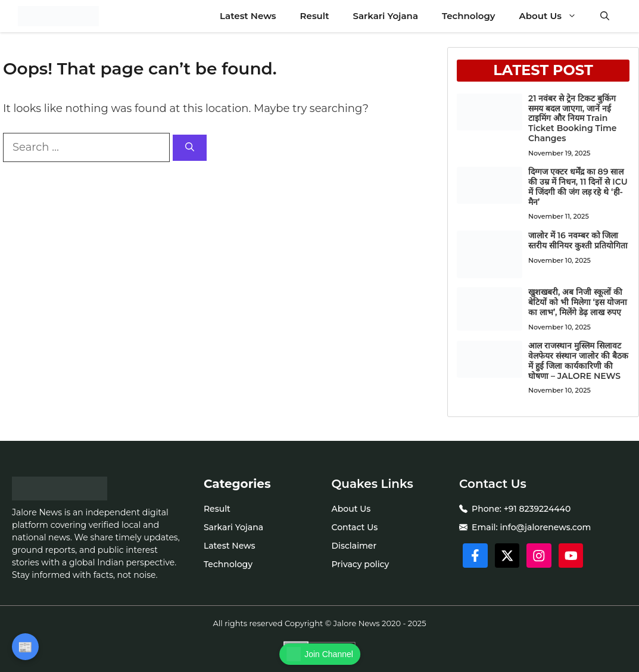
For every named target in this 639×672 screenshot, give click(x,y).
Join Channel (320, 654)
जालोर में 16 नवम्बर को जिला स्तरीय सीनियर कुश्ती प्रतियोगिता (578, 240)
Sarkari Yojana (386, 16)
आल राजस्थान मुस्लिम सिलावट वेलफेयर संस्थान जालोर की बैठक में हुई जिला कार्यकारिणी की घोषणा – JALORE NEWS (578, 360)
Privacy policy (360, 564)
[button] (605, 16)
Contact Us (354, 527)
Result (315, 16)
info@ (512, 527)
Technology (469, 16)
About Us (554, 16)
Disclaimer (354, 546)
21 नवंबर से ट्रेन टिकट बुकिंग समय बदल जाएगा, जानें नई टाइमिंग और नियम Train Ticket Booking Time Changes (572, 118)
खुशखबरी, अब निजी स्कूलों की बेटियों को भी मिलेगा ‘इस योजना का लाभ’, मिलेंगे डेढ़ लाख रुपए (578, 302)
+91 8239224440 (537, 509)
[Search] (190, 148)
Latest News (248, 16)
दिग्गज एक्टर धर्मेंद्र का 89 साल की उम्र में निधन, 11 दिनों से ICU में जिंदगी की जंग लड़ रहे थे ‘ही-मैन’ (578, 186)
